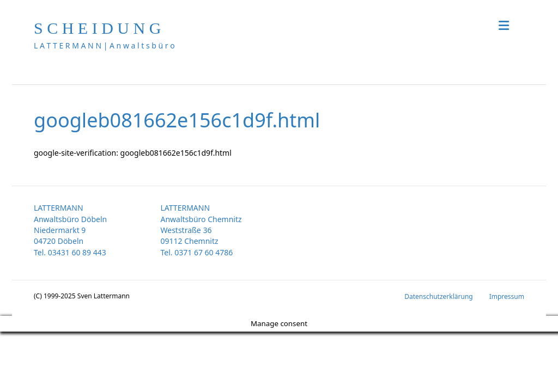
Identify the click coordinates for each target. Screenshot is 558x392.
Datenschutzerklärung (438, 296)
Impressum (507, 296)
